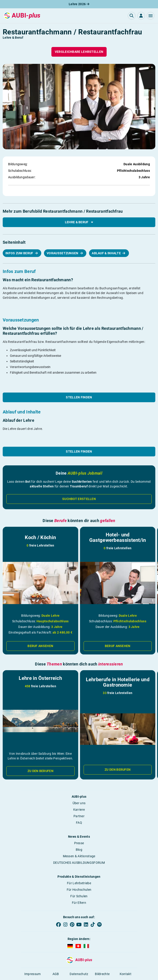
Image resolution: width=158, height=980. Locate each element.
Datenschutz (79, 974)
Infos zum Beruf (20, 253)
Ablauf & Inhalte (107, 253)
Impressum (33, 974)
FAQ (79, 823)
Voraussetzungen (63, 253)
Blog (79, 850)
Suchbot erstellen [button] (79, 499)
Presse (79, 843)
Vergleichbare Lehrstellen (79, 52)
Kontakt (126, 974)
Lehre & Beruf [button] (79, 222)
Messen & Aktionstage (79, 856)
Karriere (79, 810)
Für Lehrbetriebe (79, 883)
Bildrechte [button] (102, 974)
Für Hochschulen (79, 890)
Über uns (79, 803)
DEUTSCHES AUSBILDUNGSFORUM (79, 863)
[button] (151, 16)
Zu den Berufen (40, 771)
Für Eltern (79, 903)
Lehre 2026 (79, 4)
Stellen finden (79, 397)
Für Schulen (79, 896)
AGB (56, 974)
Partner (79, 816)
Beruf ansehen (40, 646)
